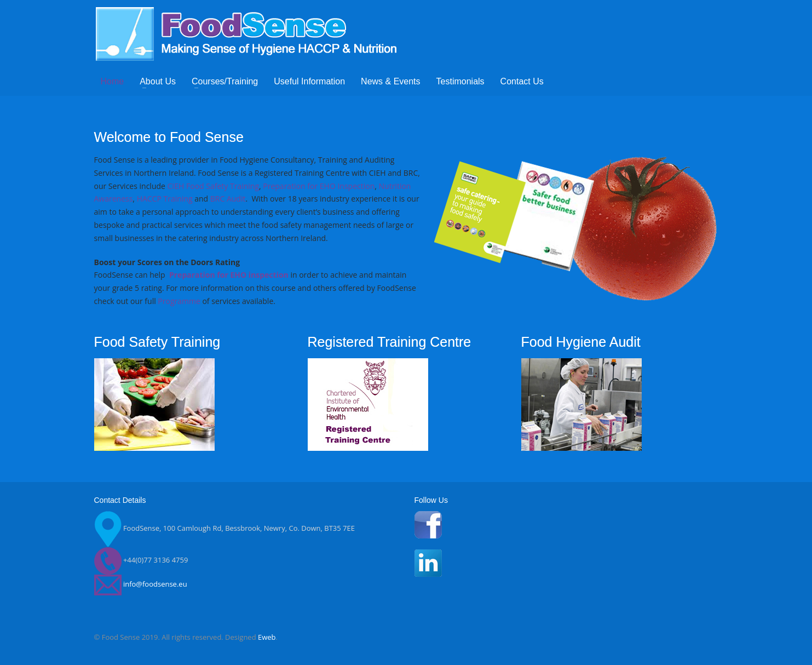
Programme (179, 301)
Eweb (267, 637)
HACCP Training (165, 199)
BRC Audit (228, 199)
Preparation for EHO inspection (229, 275)
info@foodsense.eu (155, 584)
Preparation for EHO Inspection (319, 186)
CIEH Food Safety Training (213, 186)
